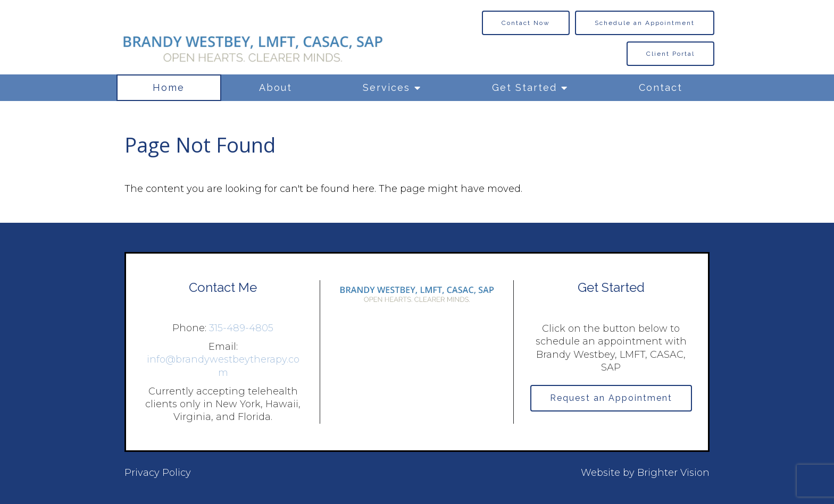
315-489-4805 (241, 328)
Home (169, 87)
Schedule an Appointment (645, 23)
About (276, 87)
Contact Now (526, 23)
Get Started (524, 87)
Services (386, 87)
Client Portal (670, 54)
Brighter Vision (673, 473)
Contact (661, 87)
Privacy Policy (158, 473)
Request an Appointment (611, 398)
